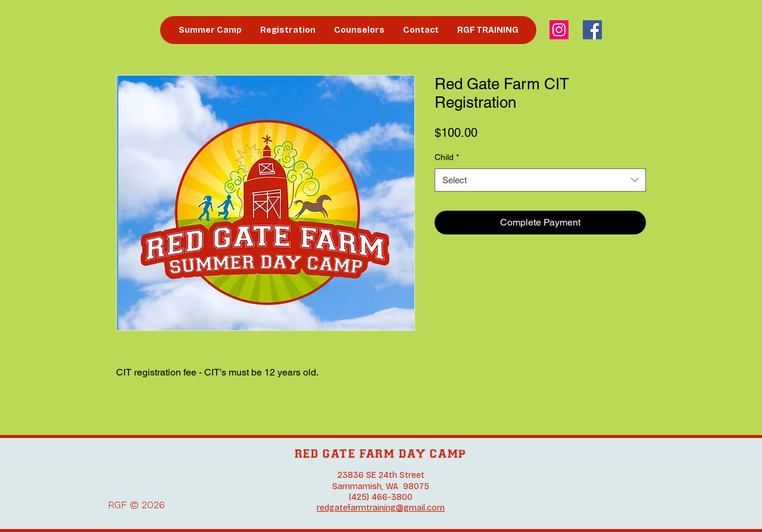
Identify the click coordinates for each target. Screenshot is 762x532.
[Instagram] (559, 30)
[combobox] (540, 180)
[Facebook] (592, 30)
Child (447, 157)
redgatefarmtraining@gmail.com (381, 508)
